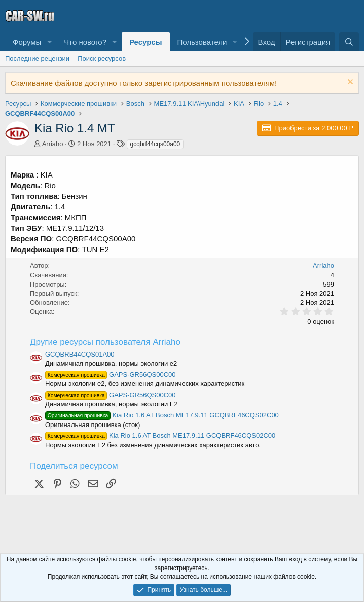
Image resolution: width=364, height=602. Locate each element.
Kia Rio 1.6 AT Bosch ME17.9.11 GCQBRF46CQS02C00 (162, 415)
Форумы (27, 42)
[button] (49, 42)
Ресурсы (146, 42)
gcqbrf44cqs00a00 (155, 144)
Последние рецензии (37, 59)
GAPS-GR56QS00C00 (111, 375)
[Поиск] (349, 42)
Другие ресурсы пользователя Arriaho (105, 342)
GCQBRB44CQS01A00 (80, 354)
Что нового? (85, 42)
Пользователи (202, 42)
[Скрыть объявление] (349, 83)
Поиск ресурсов (102, 59)
